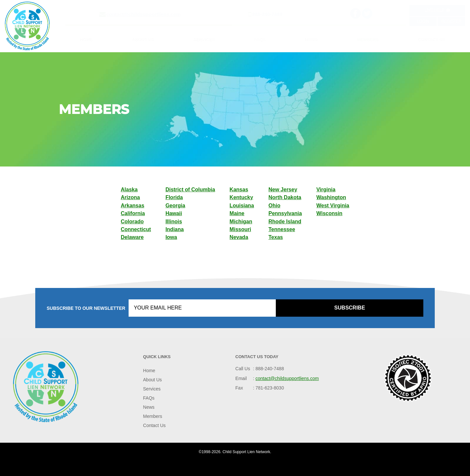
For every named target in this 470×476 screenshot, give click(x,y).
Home (86, 40)
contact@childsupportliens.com (144, 14)
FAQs (260, 40)
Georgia (175, 206)
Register (452, 21)
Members (368, 40)
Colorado (132, 222)
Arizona (130, 197)
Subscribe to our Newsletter (86, 308)
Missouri (240, 229)
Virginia (326, 190)
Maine (237, 213)
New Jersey (283, 190)
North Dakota (285, 197)
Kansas (239, 190)
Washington (331, 197)
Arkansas (133, 206)
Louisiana (242, 206)
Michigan (241, 222)
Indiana (175, 229)
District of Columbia (190, 190)
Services (204, 40)
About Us (143, 40)
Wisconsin (329, 213)
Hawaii (174, 213)
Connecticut (136, 229)
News (311, 40)
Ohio (274, 206)
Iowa (171, 237)
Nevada (239, 237)
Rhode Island (285, 222)
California (133, 213)
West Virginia (333, 206)
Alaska (129, 190)
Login (423, 21)
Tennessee (282, 229)
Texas (276, 237)
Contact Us (432, 40)
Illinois (174, 222)
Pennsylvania (285, 213)
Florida (174, 197)
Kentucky (241, 197)
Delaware (132, 237)
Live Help (437, 10)
